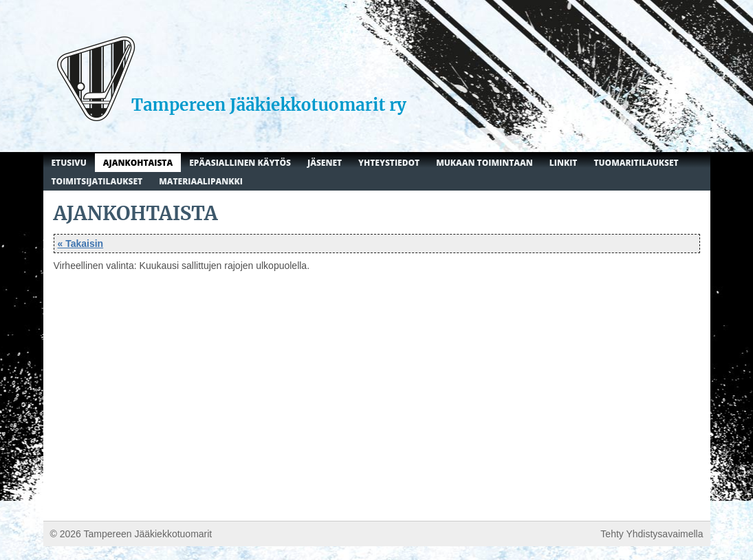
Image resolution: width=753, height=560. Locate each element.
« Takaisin (81, 244)
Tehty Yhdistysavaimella (652, 534)
